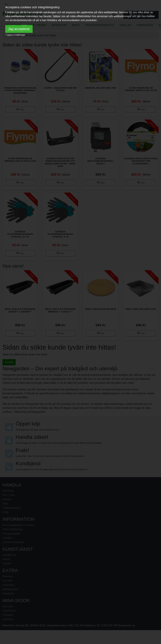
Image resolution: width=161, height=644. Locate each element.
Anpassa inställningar (15, 35)
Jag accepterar (19, 29)
